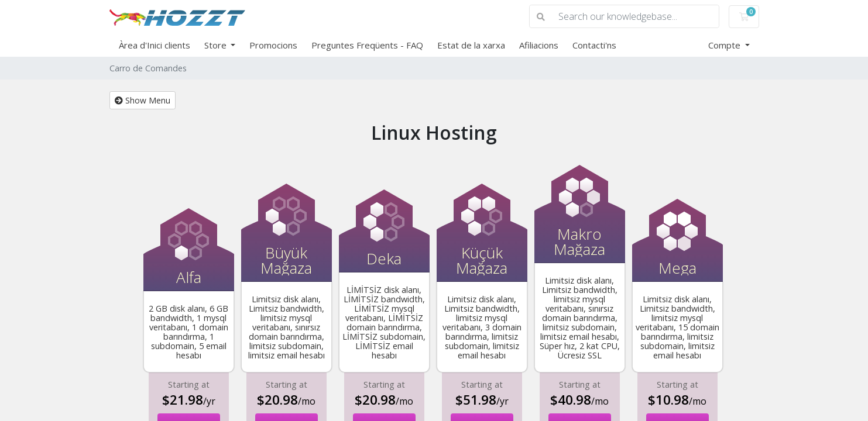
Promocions (273, 45)
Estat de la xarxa (471, 45)
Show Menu (143, 100)
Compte (725, 45)
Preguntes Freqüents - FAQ (367, 45)
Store (217, 45)
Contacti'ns (594, 45)
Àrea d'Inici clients (155, 45)
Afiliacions (539, 45)
